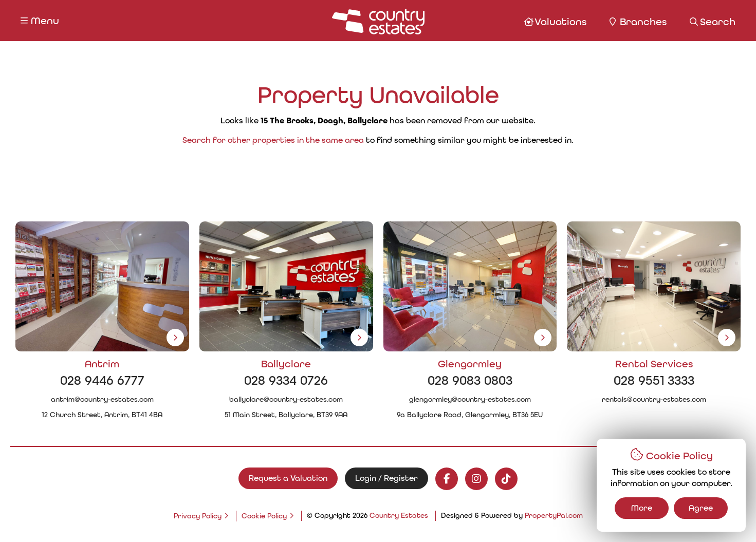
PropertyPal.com (554, 515)
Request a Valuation (288, 478)
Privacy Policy (198, 516)
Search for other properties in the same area (273, 140)
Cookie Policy (264, 516)
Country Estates (399, 515)
